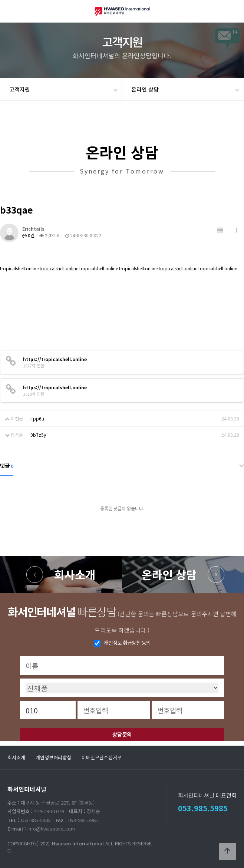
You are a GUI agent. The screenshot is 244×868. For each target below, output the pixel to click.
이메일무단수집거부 (102, 757)
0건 (28, 235)
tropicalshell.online (59, 268)
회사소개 (75, 574)
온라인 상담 (169, 574)
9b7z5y (38, 435)
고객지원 (20, 89)
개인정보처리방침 (53, 757)
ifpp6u (37, 418)
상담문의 (122, 734)
